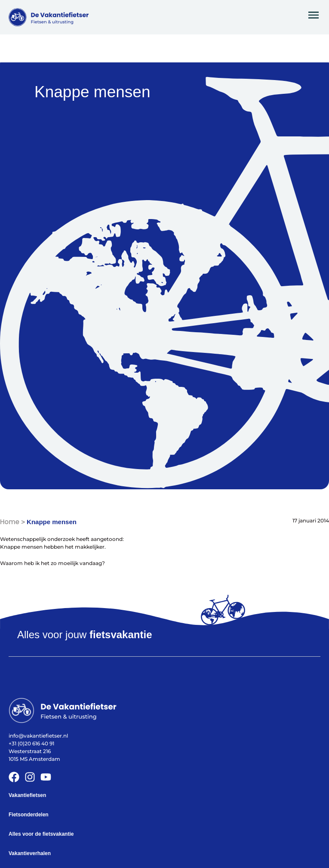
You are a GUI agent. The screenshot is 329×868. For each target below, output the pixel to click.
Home (10, 522)
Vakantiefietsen (27, 795)
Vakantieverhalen (30, 853)
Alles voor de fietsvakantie (41, 834)
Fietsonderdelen (29, 815)
